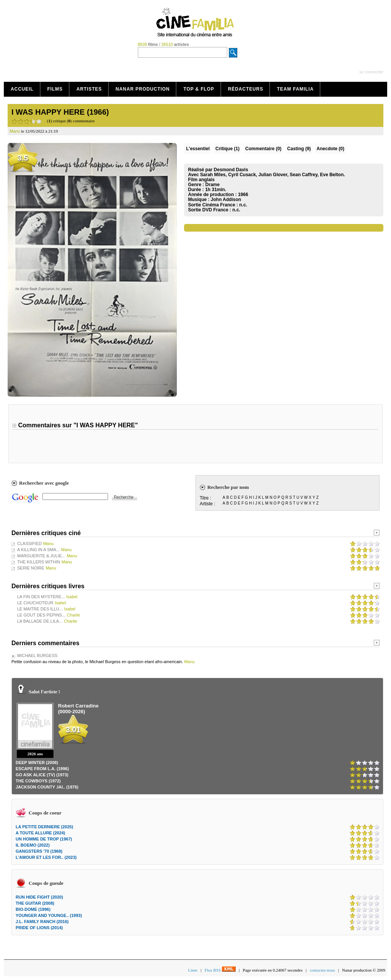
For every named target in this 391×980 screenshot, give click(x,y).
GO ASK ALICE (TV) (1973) (42, 775)
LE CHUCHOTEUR (35, 603)
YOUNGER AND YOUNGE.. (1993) (49, 915)
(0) (263, 149)
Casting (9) (299, 149)
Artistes (89, 89)
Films (55, 89)
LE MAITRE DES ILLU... (40, 609)
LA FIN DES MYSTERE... (41, 597)
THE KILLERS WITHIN (39, 562)
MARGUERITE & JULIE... (41, 556)
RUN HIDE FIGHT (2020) (39, 897)
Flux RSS (220, 970)
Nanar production (143, 89)
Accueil (22, 89)
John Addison (226, 200)
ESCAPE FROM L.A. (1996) (42, 769)
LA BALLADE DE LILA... (40, 621)
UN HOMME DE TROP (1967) (44, 839)
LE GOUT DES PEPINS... (41, 615)
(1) (227, 149)
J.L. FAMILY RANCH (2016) (42, 922)
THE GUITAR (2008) (35, 903)
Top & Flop (199, 89)
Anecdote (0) (330, 149)
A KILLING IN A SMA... (38, 550)
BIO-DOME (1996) (33, 909)
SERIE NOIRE (31, 568)
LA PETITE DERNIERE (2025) (44, 827)
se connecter (371, 72)
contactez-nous (322, 970)
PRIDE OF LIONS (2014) (39, 928)
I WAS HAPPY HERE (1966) (60, 112)
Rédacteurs (246, 89)
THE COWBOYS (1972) (38, 781)
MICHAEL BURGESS (37, 655)
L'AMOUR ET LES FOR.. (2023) (46, 857)
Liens (193, 970)
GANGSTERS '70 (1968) (39, 851)
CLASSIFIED (29, 544)
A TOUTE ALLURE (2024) (40, 833)
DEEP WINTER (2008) (37, 763)
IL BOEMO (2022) (33, 845)
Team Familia (295, 89)
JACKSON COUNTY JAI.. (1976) (47, 787)
